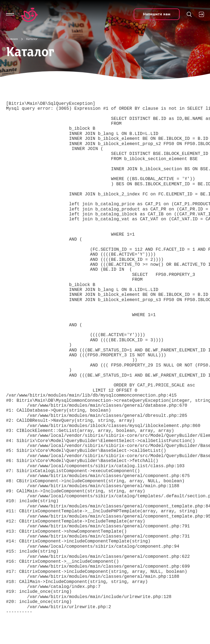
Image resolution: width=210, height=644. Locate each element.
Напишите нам (157, 14)
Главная (12, 39)
